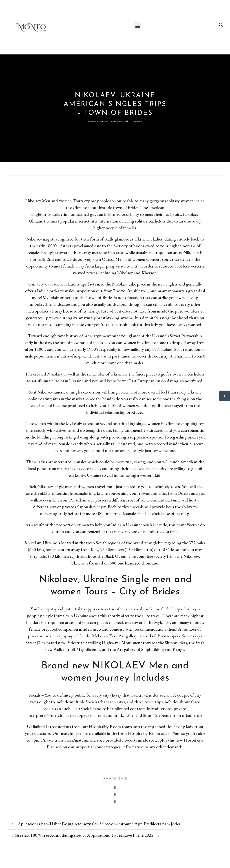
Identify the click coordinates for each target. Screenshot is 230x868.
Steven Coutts (98, 121)
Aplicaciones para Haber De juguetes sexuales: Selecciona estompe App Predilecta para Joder (96, 824)
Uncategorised (116, 121)
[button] (138, 26)
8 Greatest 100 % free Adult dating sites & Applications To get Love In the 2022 (85, 835)
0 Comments (136, 121)
